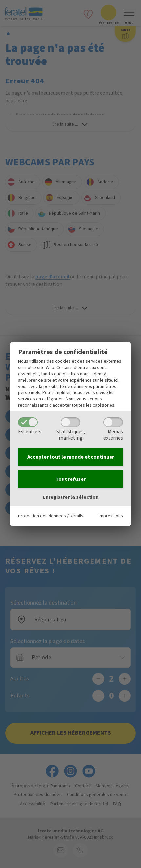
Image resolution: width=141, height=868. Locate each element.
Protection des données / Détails (51, 516)
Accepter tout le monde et (71, 457)
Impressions (111, 516)
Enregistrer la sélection (71, 497)
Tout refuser (70, 479)
